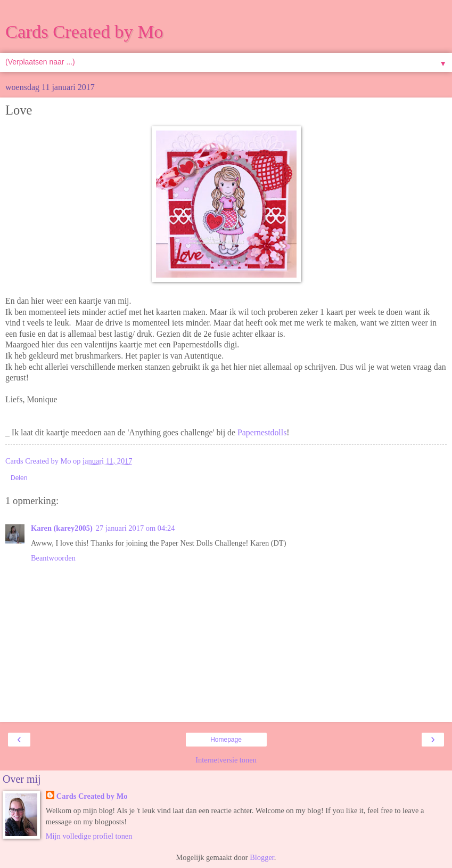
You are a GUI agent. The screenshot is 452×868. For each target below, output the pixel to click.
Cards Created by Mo (84, 31)
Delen (19, 478)
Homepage (226, 740)
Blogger (262, 857)
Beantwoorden (53, 558)
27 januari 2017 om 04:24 (135, 528)
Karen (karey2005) (62, 528)
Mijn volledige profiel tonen (89, 836)
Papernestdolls (262, 432)
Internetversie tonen (226, 760)
